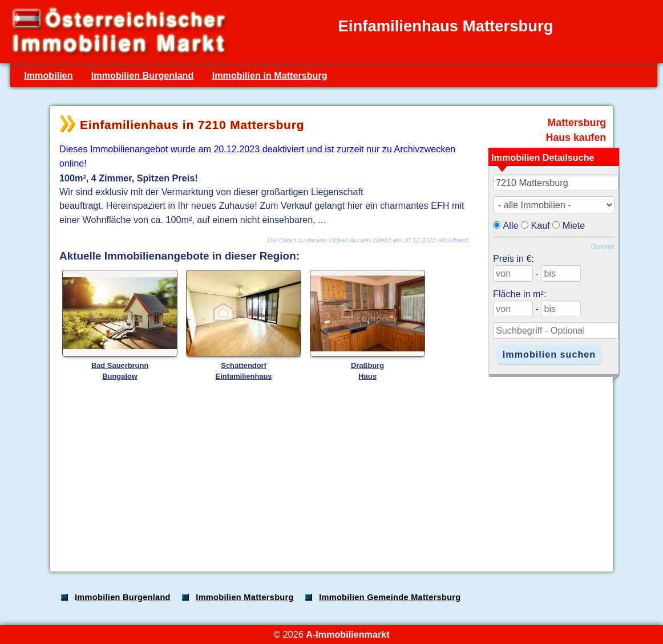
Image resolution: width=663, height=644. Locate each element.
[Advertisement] (330, 473)
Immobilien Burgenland (143, 75)
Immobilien (48, 75)
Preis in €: (514, 258)
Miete (574, 225)
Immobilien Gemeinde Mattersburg (390, 597)
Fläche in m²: (520, 294)
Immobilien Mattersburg (244, 597)
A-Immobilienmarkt (347, 634)
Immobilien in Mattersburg (270, 75)
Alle (511, 225)
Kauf (541, 225)
